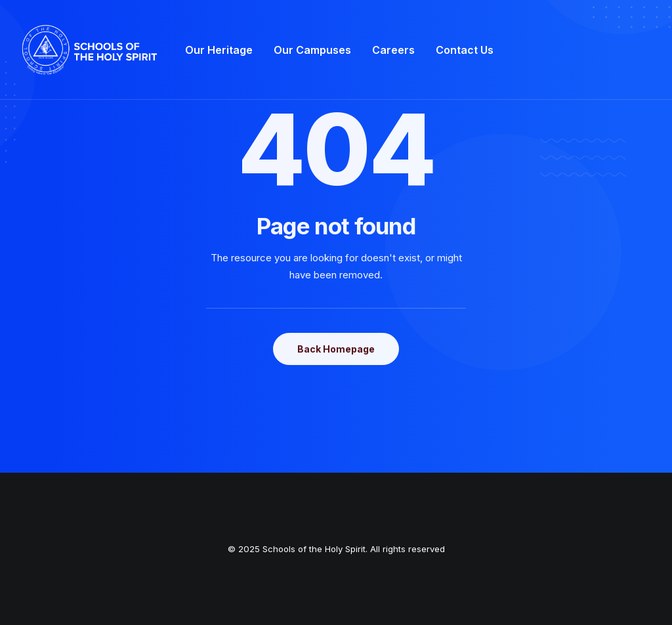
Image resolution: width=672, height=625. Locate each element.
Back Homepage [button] (336, 349)
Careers (393, 50)
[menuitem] (219, 50)
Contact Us (465, 50)
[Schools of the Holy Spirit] (90, 50)
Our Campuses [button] (312, 50)
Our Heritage (219, 50)
